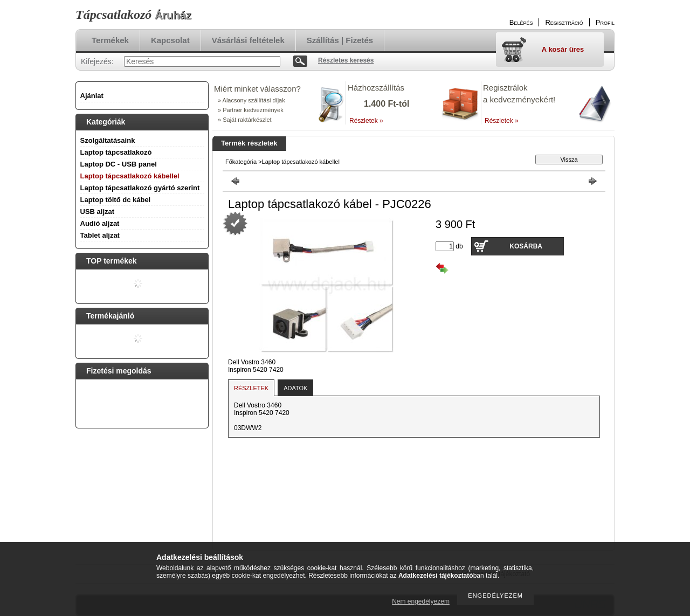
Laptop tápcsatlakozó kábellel (130, 176)
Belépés (521, 22)
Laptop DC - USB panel (119, 164)
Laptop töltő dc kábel (116, 200)
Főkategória (241, 162)
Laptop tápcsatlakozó (116, 152)
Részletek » (366, 121)
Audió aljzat (100, 223)
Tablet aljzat (100, 235)
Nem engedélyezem (421, 601)
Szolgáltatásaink (108, 140)
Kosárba (526, 246)
